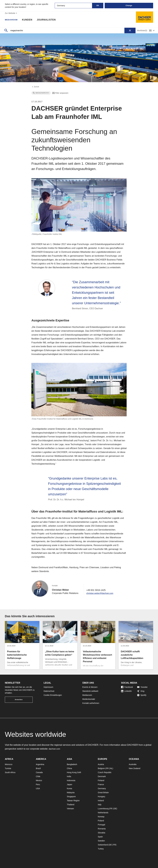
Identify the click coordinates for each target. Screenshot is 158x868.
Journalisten (49, 20)
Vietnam (70, 809)
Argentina (40, 764)
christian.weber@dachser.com (101, 594)
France (101, 784)
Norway (101, 817)
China (69, 768)
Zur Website (11, 13)
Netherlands (103, 813)
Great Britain (103, 792)
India (69, 776)
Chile (38, 776)
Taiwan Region (73, 801)
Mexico (39, 780)
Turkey (101, 849)
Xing (141, 691)
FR (107, 768)
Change (129, 6)
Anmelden (19, 700)
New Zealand (135, 768)
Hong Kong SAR (74, 772)
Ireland (101, 801)
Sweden (101, 841)
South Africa (10, 772)
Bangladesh (72, 764)
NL (111, 768)
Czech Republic (105, 772)
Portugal (101, 825)
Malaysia (71, 792)
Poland (101, 821)
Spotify (142, 695)
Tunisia (8, 768)
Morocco (9, 764)
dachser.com (55, 749)
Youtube (142, 687)
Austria (101, 764)
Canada (39, 772)
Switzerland (103, 845)
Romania (102, 829)
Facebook (127, 687)
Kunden (30, 20)
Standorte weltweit (90, 691)
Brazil (38, 768)
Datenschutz (49, 691)
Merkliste (142, 31)
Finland (101, 780)
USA (38, 788)
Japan (69, 784)
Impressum (48, 687)
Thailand (71, 805)
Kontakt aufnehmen (91, 703)
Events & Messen (90, 687)
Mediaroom (12, 20)
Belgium (101, 768)
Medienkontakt (89, 699)
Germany (102, 788)
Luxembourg (103, 809)
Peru (38, 784)
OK (98, 6)
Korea (69, 788)
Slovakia (102, 833)
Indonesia (71, 780)
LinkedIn (126, 691)
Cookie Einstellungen (53, 695)
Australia (133, 764)
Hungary (102, 797)
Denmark (102, 776)
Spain (100, 837)
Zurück (36, 87)
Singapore (71, 797)
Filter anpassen (60, 94)
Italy (100, 805)
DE (115, 809)
